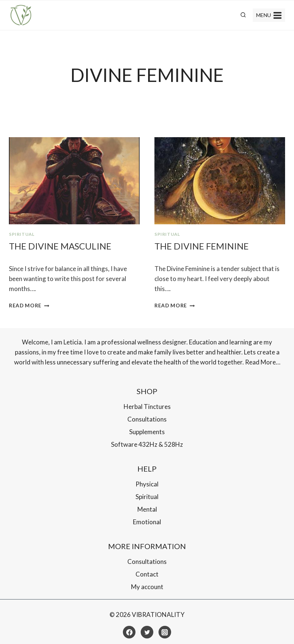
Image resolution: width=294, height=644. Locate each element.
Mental (147, 509)
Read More (29, 306)
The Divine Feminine (202, 246)
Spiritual (22, 234)
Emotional (147, 522)
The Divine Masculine (60, 246)
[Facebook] (129, 632)
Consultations (147, 419)
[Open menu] (269, 15)
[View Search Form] (243, 15)
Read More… (263, 362)
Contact (147, 574)
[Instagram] (165, 632)
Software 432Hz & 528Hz (147, 444)
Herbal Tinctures (147, 407)
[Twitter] (147, 632)
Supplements (147, 432)
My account (147, 587)
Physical (147, 484)
